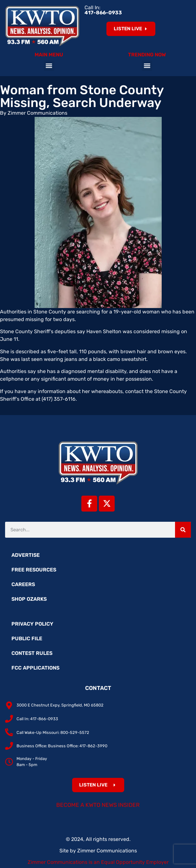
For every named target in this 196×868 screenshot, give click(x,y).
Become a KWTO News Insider (98, 805)
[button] (49, 66)
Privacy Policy (32, 624)
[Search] (183, 530)
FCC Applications (35, 668)
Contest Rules (32, 653)
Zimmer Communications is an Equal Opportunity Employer (98, 862)
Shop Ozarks (29, 599)
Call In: (103, 10)
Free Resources (34, 570)
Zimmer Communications (107, 851)
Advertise (26, 555)
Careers (23, 584)
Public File (27, 638)
